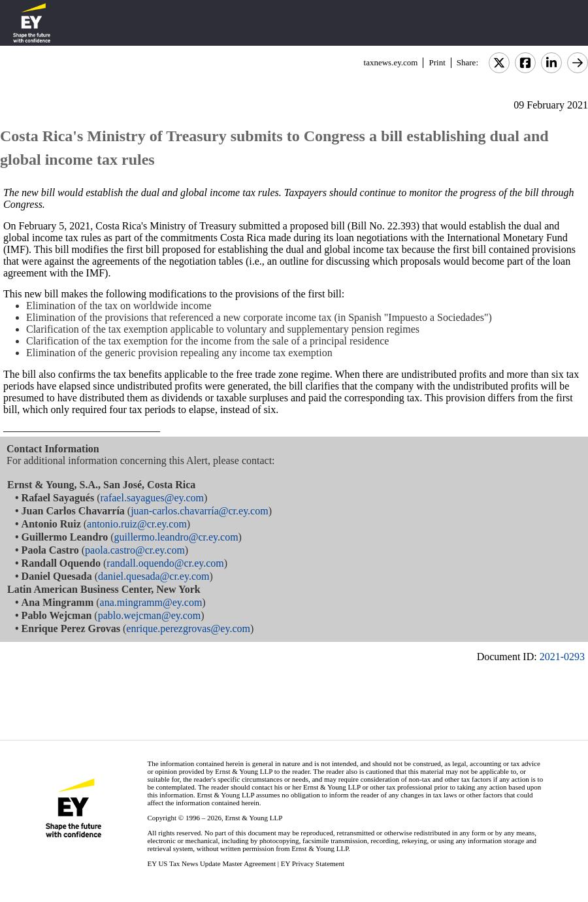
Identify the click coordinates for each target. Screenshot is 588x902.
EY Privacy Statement (313, 863)
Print (437, 62)
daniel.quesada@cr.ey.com (154, 576)
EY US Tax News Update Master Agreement (211, 863)
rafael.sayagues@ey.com (153, 498)
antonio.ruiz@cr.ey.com (137, 524)
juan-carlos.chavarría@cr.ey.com (199, 511)
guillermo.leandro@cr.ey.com (176, 537)
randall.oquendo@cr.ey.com (165, 563)
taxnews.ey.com (391, 62)
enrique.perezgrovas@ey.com (188, 628)
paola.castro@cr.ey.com (135, 550)
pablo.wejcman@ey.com (150, 615)
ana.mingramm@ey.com (151, 602)
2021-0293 (562, 657)
